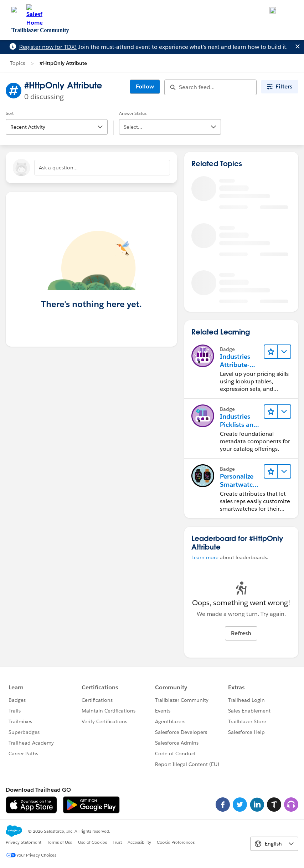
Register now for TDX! (48, 47)
